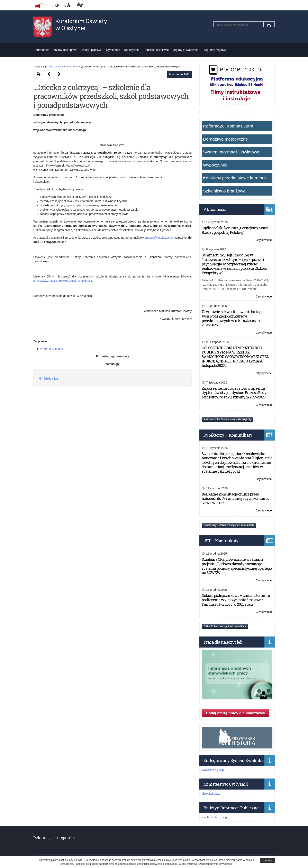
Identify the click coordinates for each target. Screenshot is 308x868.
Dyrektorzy (113, 50)
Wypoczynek (215, 165)
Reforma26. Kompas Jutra (228, 126)
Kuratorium (42, 50)
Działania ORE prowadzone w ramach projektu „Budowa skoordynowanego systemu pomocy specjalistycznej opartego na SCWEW (237, 566)
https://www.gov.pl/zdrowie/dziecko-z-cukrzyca (63, 281)
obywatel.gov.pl (211, 794)
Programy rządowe (215, 50)
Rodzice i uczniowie (156, 50)
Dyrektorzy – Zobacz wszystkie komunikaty (229, 525)
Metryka (50, 378)
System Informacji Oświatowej (232, 152)
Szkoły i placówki (91, 50)
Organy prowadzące (186, 50)
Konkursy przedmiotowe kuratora (234, 178)
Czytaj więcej (264, 240)
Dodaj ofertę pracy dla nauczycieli (236, 713)
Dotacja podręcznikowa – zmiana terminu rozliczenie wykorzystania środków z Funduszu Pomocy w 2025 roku (236, 600)
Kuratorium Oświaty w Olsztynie (81, 24)
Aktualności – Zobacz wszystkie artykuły (228, 419)
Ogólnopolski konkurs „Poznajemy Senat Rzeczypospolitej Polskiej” (235, 230)
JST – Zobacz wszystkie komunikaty (225, 626)
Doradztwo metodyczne (225, 139)
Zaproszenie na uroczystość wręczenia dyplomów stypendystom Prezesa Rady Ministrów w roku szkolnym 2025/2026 (234, 393)
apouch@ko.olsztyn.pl (159, 238)
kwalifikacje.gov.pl (213, 770)
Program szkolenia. (52, 349)
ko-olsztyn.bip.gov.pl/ (215, 817)
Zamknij (268, 860)
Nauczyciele (132, 50)
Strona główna (55, 67)
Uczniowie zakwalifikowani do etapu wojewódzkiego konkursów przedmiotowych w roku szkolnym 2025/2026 (233, 318)
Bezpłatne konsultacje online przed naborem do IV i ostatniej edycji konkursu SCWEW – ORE (235, 498)
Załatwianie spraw (65, 50)
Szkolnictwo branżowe (224, 191)
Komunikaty (72, 67)
